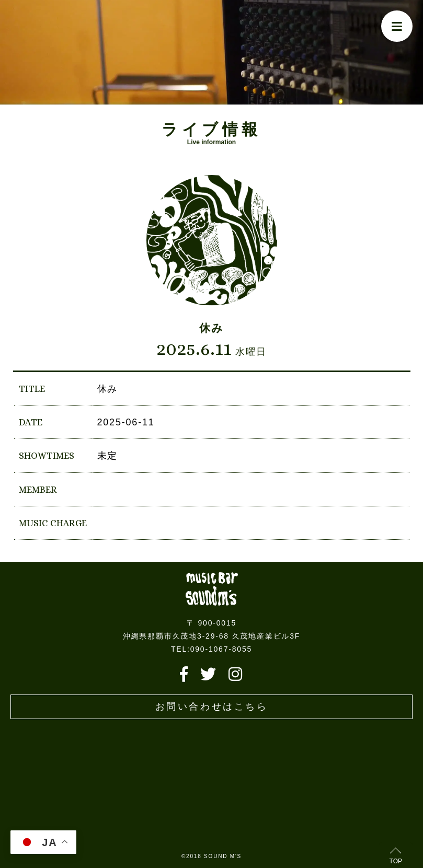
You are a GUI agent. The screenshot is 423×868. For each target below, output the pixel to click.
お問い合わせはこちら (212, 707)
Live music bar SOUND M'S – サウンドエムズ (212, 589)
